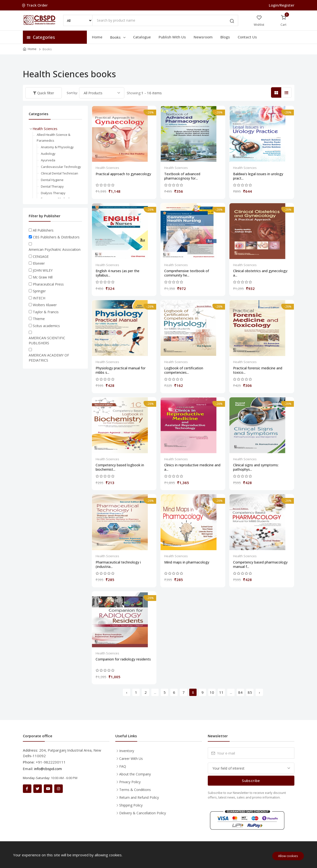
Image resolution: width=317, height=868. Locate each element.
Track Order (35, 5)
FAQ (123, 766)
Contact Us (247, 37)
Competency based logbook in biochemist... (120, 467)
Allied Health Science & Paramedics (54, 137)
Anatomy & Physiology (57, 147)
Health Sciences (107, 168)
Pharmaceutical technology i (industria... (118, 564)
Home (97, 37)
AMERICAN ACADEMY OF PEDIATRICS (49, 358)
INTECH (39, 298)
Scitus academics (46, 326)
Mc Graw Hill (43, 277)
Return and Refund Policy (139, 797)
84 (240, 692)
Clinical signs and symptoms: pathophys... (256, 467)
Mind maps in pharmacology (187, 562)
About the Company (135, 774)
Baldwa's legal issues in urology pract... (258, 176)
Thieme (39, 319)
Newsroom (203, 37)
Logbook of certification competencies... (184, 370)
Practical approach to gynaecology (123, 174)
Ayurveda (48, 160)
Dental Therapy (52, 186)
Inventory (127, 751)
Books (118, 37)
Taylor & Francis (46, 312)
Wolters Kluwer (45, 305)
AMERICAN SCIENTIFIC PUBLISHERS (47, 340)
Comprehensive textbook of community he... (187, 273)
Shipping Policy (131, 805)
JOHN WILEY (43, 270)
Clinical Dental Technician (59, 173)
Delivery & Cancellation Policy (143, 813)
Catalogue (142, 37)
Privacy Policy (130, 782)
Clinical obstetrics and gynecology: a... (260, 273)
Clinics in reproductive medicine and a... (192, 467)
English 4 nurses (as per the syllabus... (118, 273)
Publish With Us (172, 37)
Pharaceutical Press (48, 284)
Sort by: (72, 93)
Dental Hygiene (52, 180)
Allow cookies (288, 856)
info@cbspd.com (48, 769)
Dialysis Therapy (53, 193)
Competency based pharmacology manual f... (260, 564)
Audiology (48, 154)
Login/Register (282, 5)
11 (221, 692)
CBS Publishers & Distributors (56, 237)
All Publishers (43, 230)
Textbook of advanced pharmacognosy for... (182, 176)
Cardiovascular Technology (61, 167)
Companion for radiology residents (123, 659)
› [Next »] (259, 692)
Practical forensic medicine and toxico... (258, 370)
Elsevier (39, 263)
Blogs (225, 37)
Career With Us (131, 759)
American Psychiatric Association (55, 249)
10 (212, 692)
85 (250, 692)
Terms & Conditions (135, 790)
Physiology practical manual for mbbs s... (121, 370)
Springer (39, 291)
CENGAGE (41, 256)
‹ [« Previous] (127, 692)
